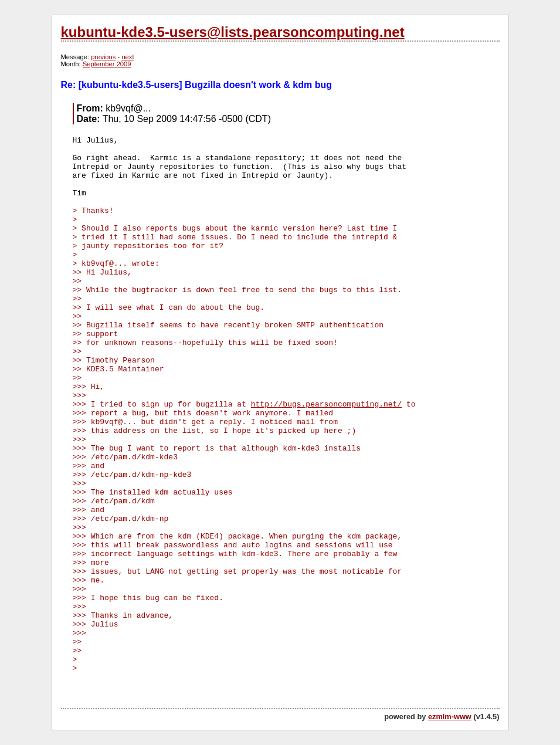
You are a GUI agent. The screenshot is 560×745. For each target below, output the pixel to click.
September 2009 (107, 64)
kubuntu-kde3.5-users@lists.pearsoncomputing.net (233, 32)
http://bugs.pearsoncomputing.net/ (326, 404)
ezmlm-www (450, 717)
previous (103, 57)
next (128, 57)
